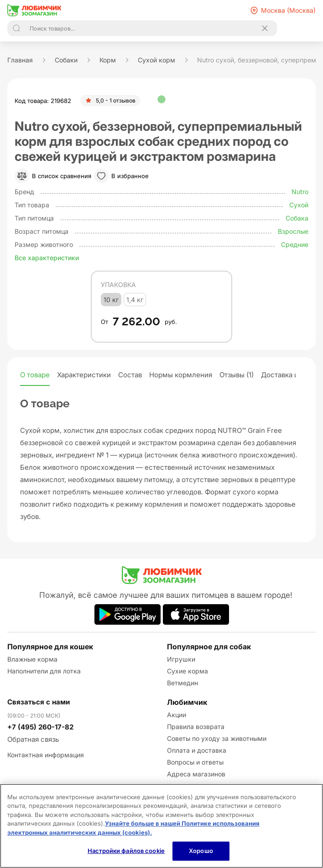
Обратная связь (33, 739)
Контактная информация (46, 755)
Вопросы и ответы (195, 762)
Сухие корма (188, 671)
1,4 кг (135, 300)
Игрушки (181, 659)
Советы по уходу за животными (217, 738)
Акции (177, 715)
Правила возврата (196, 727)
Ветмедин (182, 683)
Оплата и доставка (197, 750)
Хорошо (201, 851)
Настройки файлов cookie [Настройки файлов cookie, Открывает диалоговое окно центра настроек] (126, 851)
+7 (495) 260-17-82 (40, 727)
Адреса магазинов (196, 774)
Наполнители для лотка (44, 671)
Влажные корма (32, 659)
